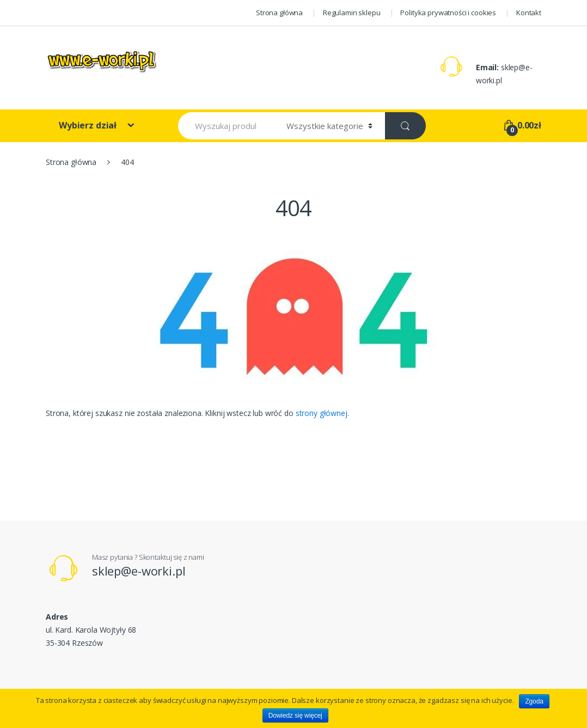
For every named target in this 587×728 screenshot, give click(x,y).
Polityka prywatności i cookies (448, 13)
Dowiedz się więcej (295, 715)
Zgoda (534, 701)
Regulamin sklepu (352, 13)
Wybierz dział (89, 125)
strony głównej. (322, 413)
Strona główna (279, 13)
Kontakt (529, 13)
